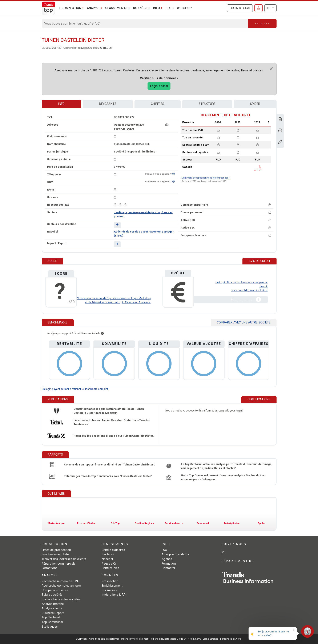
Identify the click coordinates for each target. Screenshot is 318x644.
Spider (255, 104)
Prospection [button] (70, 8)
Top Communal (52, 622)
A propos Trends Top (176, 554)
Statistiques (50, 627)
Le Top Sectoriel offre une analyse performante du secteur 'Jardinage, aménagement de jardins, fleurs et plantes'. (227, 466)
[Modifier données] (280, 142)
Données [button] (140, 8)
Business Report (53, 613)
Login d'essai (240, 8)
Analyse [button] (93, 8)
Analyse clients (52, 608)
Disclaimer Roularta (118, 639)
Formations (49, 568)
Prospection (110, 581)
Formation (169, 564)
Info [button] (156, 8)
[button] (117, 225)
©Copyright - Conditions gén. (91, 639)
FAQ (164, 550)
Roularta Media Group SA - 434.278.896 (181, 639)
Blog (170, 8)
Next (269, 122)
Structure (207, 104)
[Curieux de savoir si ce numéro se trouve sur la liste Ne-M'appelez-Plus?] (174, 174)
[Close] (271, 69)
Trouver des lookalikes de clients (64, 559)
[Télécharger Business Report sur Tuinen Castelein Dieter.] (280, 120)
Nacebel (107, 559)
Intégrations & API (114, 595)
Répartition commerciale (59, 564)
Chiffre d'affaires (113, 550)
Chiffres (158, 104)
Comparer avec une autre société (244, 323)
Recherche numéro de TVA (60, 581)
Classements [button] (116, 8)
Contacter (168, 568)
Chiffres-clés (110, 568)
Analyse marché (53, 604)
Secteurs (108, 554)
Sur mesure (110, 590)
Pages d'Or (109, 564)
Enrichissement (112, 586)
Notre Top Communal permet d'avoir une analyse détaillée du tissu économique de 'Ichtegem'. (224, 477)
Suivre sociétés (52, 595)
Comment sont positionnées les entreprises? (205, 178)
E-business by (231, 639)
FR (269, 8)
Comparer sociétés (55, 590)
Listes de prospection (56, 550)
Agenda (167, 559)
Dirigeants (108, 104)
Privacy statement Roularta (144, 639)
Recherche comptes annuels (61, 586)
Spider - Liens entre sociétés (61, 599)
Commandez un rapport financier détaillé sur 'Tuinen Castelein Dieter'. (109, 465)
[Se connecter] (259, 8)
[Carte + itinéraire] (167, 125)
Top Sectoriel (51, 617)
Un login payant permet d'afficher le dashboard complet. (75, 389)
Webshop (184, 8)
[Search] (145, 24)
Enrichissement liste (55, 554)
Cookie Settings (211, 639)
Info (61, 104)
